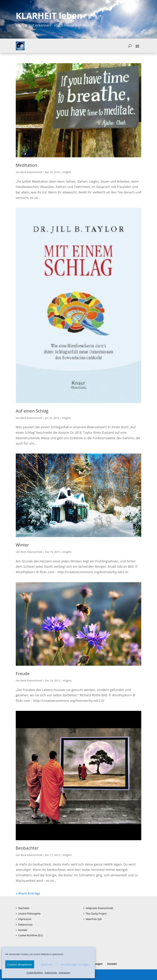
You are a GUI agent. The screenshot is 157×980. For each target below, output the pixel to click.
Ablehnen (47, 964)
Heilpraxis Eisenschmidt (99, 908)
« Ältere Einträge (28, 893)
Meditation (26, 165)
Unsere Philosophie (29, 914)
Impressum (65, 973)
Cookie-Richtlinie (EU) (30, 935)
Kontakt (23, 930)
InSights (67, 172)
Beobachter (27, 848)
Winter (22, 545)
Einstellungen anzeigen (75, 964)
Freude (23, 673)
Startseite (24, 908)
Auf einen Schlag (32, 411)
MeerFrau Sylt (94, 919)
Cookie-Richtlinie (35, 973)
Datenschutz (51, 973)
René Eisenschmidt (31, 172)
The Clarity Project (96, 914)
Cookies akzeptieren (20, 964)
